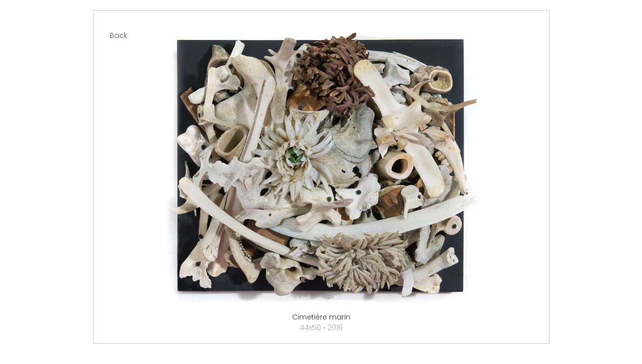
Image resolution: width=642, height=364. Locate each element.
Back (119, 35)
